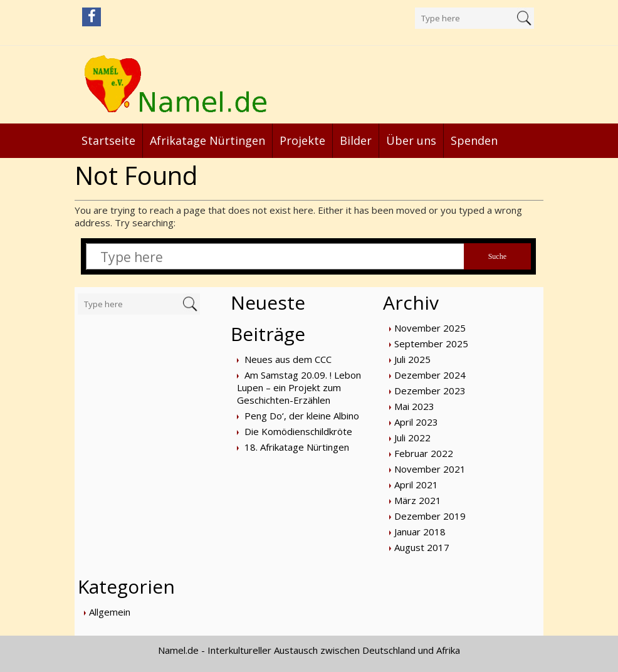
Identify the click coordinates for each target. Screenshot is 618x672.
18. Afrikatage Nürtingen (297, 447)
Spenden (474, 140)
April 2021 (416, 485)
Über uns (411, 140)
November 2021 (430, 469)
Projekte (302, 140)
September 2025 (431, 344)
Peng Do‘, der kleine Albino (302, 416)
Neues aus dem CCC (288, 359)
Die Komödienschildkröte (298, 431)
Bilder (356, 140)
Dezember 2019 (430, 516)
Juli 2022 (412, 438)
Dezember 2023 (430, 391)
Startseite (108, 140)
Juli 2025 (412, 359)
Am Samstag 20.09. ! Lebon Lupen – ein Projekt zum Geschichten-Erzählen (299, 387)
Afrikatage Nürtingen (207, 140)
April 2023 (416, 422)
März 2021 (418, 500)
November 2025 (430, 328)
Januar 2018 (420, 532)
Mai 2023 (414, 406)
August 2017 (422, 547)
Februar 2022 (424, 453)
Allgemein (110, 612)
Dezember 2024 (430, 375)
